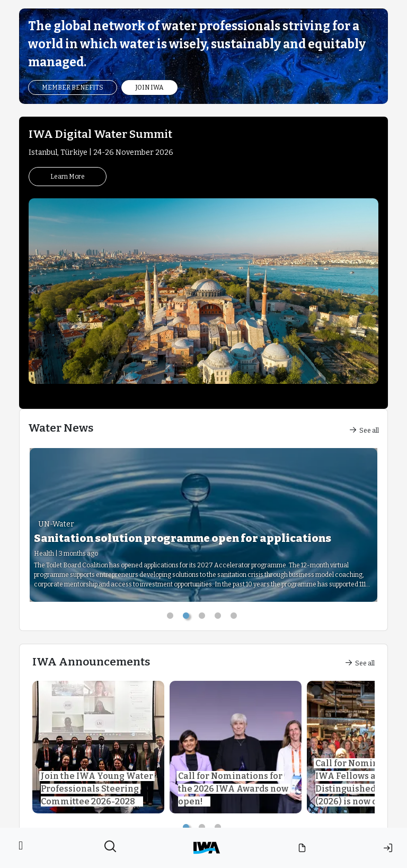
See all (364, 431)
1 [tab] (172, 618)
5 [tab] (235, 618)
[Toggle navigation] (21, 848)
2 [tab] (188, 618)
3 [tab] (203, 618)
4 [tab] (219, 618)
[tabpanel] (203, 525)
